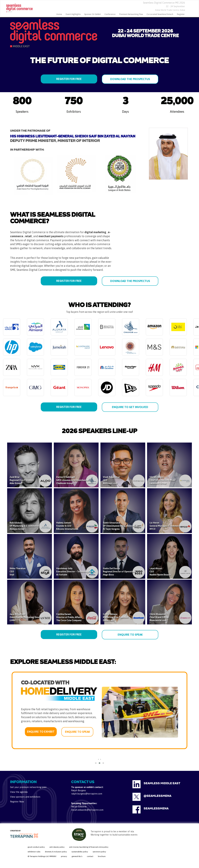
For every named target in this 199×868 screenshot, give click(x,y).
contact (90, 856)
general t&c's (77, 856)
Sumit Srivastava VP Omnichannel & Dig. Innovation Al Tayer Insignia (120, 526)
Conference (110, 14)
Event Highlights (73, 14)
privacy (64, 856)
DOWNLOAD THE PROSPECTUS (130, 79)
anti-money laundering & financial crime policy (89, 847)
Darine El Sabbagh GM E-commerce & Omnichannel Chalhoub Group (73, 480)
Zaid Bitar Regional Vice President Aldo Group (22, 480)
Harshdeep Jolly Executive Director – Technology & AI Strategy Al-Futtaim (80, 572)
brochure (102, 856)
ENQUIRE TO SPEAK (130, 635)
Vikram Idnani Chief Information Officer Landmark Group (162, 480)
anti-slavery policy (57, 847)
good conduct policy (36, 847)
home (59, 14)
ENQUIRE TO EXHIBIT (41, 732)
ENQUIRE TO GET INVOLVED (130, 407)
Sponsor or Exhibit (93, 14)
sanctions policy (99, 852)
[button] (96, 763)
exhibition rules (34, 852)
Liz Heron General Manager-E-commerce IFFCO (165, 526)
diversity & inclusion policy (56, 852)
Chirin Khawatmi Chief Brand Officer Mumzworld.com (159, 617)
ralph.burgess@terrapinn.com (87, 794)
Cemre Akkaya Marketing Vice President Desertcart (116, 617)
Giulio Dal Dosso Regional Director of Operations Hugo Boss (119, 572)
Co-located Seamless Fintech (160, 14)
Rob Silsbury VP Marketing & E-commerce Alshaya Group (24, 526)
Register (181, 14)
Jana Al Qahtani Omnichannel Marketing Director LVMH (26, 617)
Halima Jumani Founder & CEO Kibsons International (67, 526)
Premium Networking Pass (131, 14)
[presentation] (98, 759)
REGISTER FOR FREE (69, 79)
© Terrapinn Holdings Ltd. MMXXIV (42, 856)
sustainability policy (80, 852)
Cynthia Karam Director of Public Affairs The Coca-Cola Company (69, 617)
